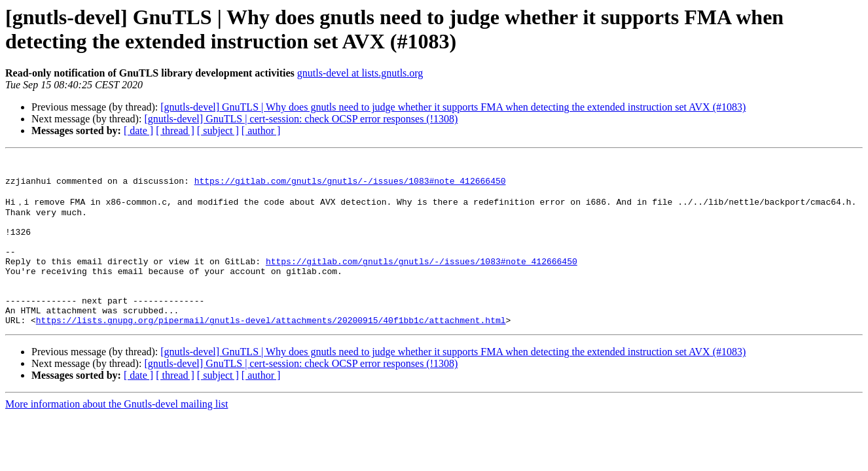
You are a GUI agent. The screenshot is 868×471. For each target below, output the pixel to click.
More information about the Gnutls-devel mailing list (117, 436)
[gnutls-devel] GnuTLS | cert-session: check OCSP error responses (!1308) (301, 119)
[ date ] (138, 131)
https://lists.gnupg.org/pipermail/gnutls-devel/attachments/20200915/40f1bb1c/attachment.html (271, 352)
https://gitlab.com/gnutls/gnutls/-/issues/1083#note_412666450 (350, 186)
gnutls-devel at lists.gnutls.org (360, 73)
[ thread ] (175, 131)
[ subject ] (218, 131)
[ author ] (261, 131)
